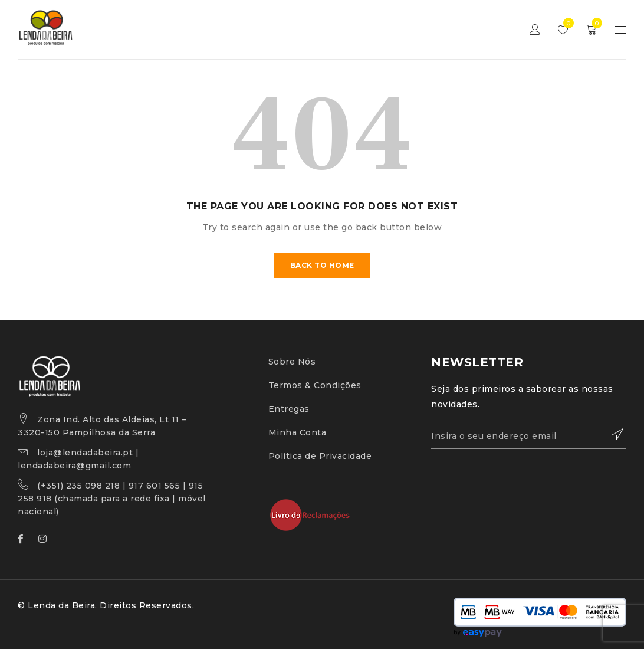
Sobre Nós (292, 362)
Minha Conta (298, 432)
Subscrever (612, 434)
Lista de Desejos (566, 23)
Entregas (289, 409)
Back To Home (322, 265)
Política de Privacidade (320, 456)
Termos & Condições (315, 385)
